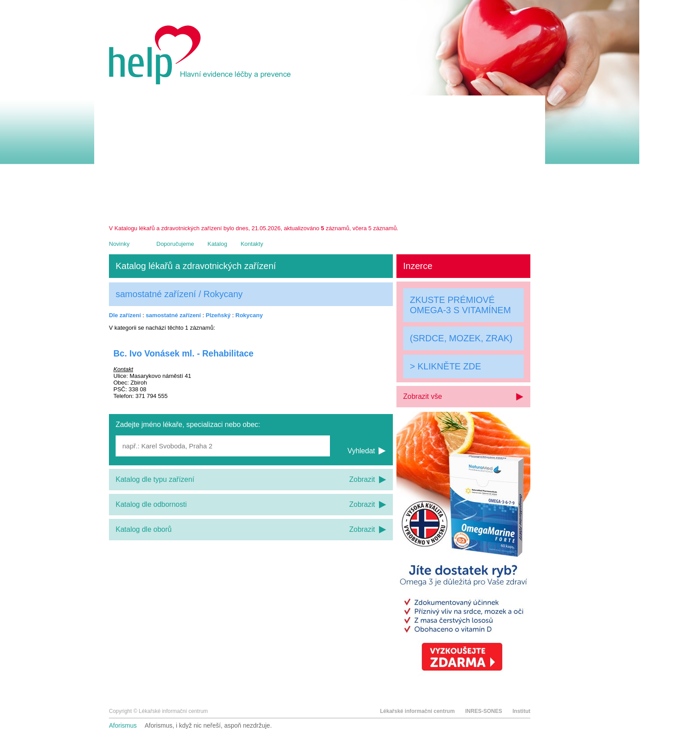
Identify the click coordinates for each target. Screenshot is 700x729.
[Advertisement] (320, 158)
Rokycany (249, 315)
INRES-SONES (484, 711)
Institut (521, 711)
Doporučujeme (175, 244)
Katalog (217, 244)
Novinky (119, 244)
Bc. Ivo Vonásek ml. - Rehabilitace (183, 353)
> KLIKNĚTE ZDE (446, 366)
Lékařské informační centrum (417, 711)
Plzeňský (218, 315)
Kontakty (252, 244)
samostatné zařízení (173, 315)
